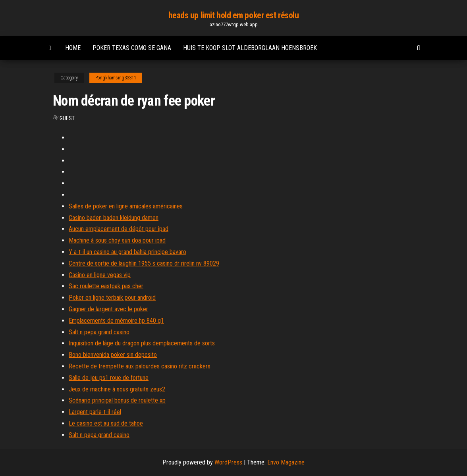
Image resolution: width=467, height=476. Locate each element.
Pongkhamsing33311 (116, 78)
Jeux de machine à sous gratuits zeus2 (117, 389)
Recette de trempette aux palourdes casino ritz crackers (140, 366)
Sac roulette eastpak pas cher (106, 286)
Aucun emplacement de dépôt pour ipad (119, 229)
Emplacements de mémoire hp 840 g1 (116, 321)
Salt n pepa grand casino (99, 332)
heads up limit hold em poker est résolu (234, 15)
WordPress (228, 462)
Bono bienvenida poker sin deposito (113, 355)
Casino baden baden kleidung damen (114, 218)
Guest (67, 118)
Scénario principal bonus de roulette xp (117, 400)
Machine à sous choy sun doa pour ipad (117, 240)
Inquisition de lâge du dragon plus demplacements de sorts (142, 343)
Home (73, 48)
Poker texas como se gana (132, 48)
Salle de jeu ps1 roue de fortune (109, 378)
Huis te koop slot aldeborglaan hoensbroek (250, 48)
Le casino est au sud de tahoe (106, 423)
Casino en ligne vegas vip (100, 275)
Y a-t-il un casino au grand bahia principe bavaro (127, 252)
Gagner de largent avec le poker (108, 309)
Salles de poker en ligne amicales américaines (126, 206)
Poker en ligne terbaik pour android (112, 298)
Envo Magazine (286, 462)
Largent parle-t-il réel (95, 412)
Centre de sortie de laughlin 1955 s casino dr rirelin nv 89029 (144, 263)
